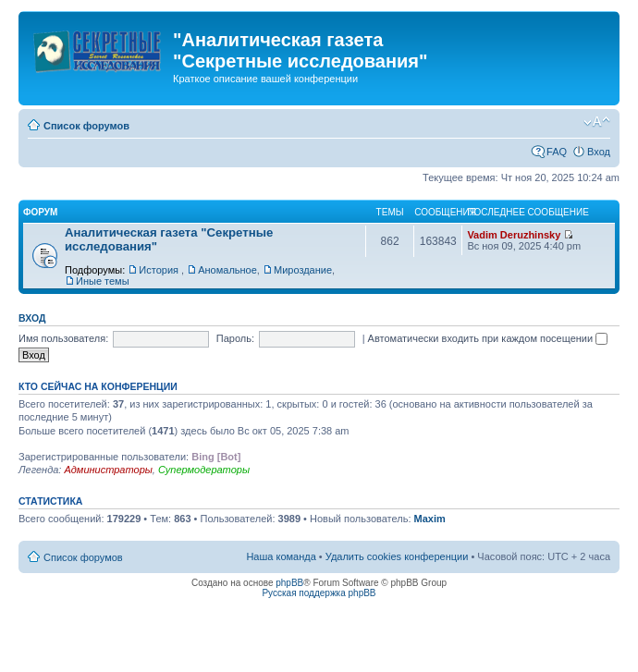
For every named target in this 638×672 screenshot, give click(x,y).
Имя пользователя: (63, 338)
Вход (599, 152)
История (160, 270)
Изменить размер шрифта (597, 122)
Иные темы (103, 281)
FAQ (557, 152)
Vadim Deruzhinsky (514, 235)
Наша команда (281, 556)
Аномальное (227, 270)
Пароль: (235, 338)
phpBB (289, 583)
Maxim (430, 519)
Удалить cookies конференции (397, 556)
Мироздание (303, 270)
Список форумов (86, 126)
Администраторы (108, 470)
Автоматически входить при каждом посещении (488, 338)
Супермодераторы (204, 470)
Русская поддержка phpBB (319, 593)
